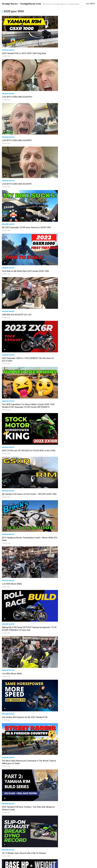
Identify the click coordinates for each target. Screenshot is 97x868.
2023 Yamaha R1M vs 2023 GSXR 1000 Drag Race (24, 47)
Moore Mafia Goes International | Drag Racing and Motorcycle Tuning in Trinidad (71, 725)
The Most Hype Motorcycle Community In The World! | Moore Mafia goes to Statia (22, 363)
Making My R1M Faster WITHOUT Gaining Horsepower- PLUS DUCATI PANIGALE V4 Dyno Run (71, 286)
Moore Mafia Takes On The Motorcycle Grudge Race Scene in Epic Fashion (22, 725)
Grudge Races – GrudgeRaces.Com (22, 4)
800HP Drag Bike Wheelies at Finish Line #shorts (24, 684)
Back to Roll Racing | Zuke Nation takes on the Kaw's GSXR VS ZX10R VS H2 (70, 766)
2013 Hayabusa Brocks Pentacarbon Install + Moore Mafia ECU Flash (69, 245)
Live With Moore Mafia (12, 284)
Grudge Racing (43, 865)
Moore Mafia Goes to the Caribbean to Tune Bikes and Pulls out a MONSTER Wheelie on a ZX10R (71, 806)
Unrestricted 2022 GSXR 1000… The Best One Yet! (24, 805)
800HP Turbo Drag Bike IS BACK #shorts (68, 603)
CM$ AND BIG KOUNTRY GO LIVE (17, 163)
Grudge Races (8, 44)
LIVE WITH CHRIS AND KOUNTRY (17, 85)
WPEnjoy (77, 861)
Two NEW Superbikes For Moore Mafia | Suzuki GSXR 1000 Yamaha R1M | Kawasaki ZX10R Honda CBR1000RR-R (24, 206)
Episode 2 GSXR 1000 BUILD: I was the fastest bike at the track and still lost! (70, 645)
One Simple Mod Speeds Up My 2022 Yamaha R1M (72, 324)
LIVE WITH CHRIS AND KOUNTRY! (65, 47)
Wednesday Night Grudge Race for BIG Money (22, 644)
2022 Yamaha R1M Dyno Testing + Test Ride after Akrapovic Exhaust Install (71, 363)
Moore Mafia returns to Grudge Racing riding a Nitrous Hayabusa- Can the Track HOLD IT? (70, 846)
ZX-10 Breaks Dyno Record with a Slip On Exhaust (24, 402)
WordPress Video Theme (61, 861)
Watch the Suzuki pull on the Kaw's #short (68, 563)
